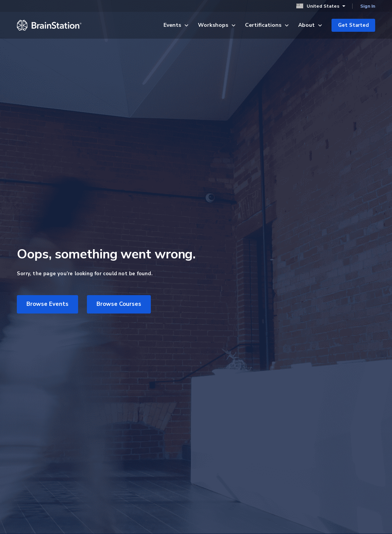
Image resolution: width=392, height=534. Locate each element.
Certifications (267, 25)
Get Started (353, 25)
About (310, 25)
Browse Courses (119, 304)
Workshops (217, 25)
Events (176, 25)
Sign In (368, 6)
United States (321, 6)
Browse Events (47, 304)
